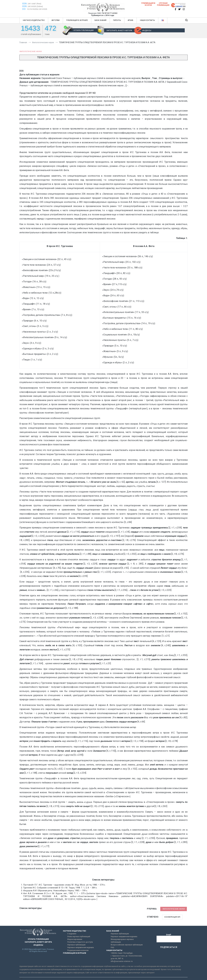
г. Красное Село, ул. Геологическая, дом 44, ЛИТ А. (126, 957)
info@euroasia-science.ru (122, 961)
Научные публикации (76, 945)
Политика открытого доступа (80, 942)
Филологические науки (31, 51)
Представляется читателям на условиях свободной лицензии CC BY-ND (58, 93)
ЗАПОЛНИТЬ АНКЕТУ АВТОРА (119, 30)
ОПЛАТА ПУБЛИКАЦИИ (84, 30)
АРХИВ (130, 20)
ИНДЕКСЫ (147, 30)
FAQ (112, 947)
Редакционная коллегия (78, 950)
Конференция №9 (172, 917)
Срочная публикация (163, 4)
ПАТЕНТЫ (117, 20)
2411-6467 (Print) (34, 4)
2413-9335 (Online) (35, 6)
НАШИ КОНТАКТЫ (147, 20)
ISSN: (25, 4)
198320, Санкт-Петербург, (122, 953)
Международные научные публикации (122, 941)
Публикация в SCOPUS (148, 4)
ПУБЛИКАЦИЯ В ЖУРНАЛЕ (77, 20)
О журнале (72, 934)
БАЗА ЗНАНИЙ (100, 20)
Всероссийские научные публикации (127, 945)
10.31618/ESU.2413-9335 (37, 9)
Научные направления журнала (80, 947)
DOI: (24, 9)
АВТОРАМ (55, 20)
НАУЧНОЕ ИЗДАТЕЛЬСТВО (34, 20)
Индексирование (75, 939)
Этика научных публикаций (79, 937)
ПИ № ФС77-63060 (110, 13)
